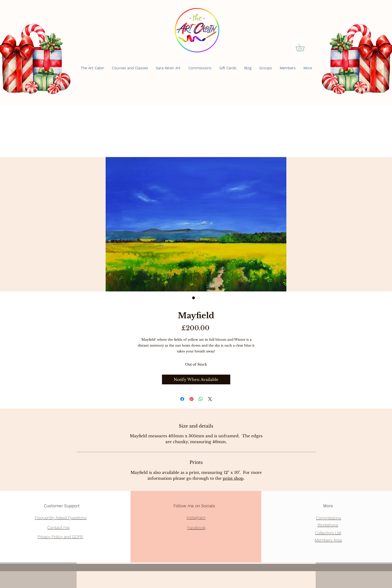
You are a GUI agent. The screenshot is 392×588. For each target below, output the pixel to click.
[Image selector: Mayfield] (194, 298)
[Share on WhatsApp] (201, 399)
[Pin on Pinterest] (191, 399)
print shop (233, 478)
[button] (304, 48)
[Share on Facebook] (182, 399)
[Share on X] (210, 399)
